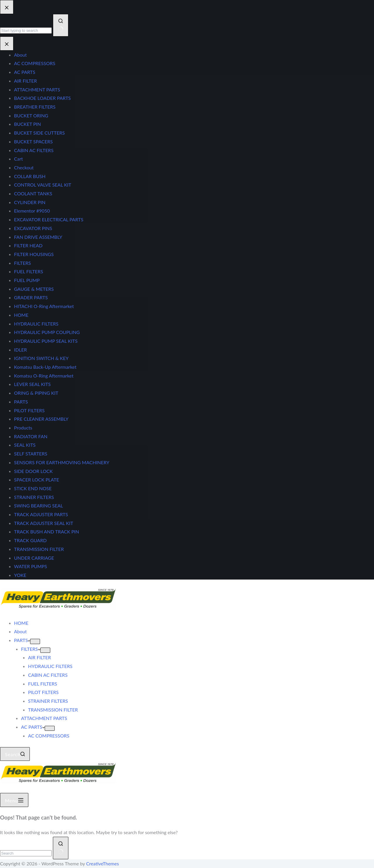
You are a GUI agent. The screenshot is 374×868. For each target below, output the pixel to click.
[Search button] (61, 848)
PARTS (22, 640)
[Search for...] (26, 853)
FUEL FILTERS (43, 684)
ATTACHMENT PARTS (44, 718)
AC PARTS (33, 727)
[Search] (15, 754)
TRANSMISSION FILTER (53, 710)
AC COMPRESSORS (49, 736)
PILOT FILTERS (43, 692)
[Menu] (14, 800)
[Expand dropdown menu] (35, 641)
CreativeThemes (103, 863)
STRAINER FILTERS (48, 701)
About (20, 631)
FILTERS (31, 649)
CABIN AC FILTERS (48, 675)
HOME (21, 623)
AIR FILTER (39, 657)
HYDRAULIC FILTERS (50, 666)
